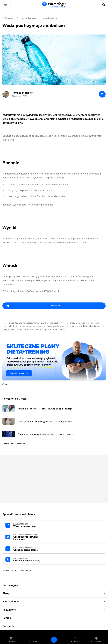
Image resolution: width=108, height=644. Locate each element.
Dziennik (12, 642)
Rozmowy (75, 642)
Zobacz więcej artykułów (14, 444)
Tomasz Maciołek (23, 93)
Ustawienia (96, 642)
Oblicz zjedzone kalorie (30, 549)
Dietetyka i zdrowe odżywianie (42, 18)
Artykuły (21, 18)
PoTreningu (8, 18)
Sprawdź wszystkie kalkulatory (17, 571)
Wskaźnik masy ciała (30, 525)
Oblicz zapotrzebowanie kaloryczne (30, 537)
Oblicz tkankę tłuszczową (30, 560)
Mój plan (33, 642)
